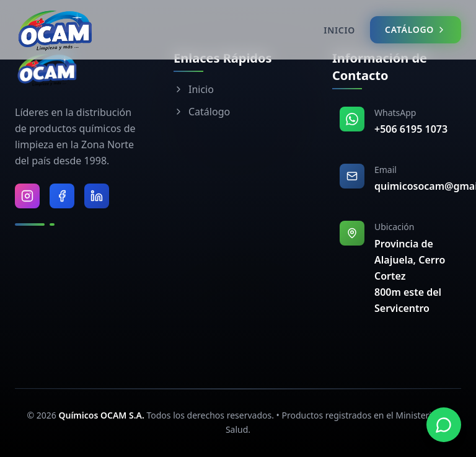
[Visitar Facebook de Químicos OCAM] (62, 196)
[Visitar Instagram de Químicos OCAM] (27, 196)
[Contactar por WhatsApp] (444, 425)
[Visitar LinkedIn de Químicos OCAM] (97, 196)
